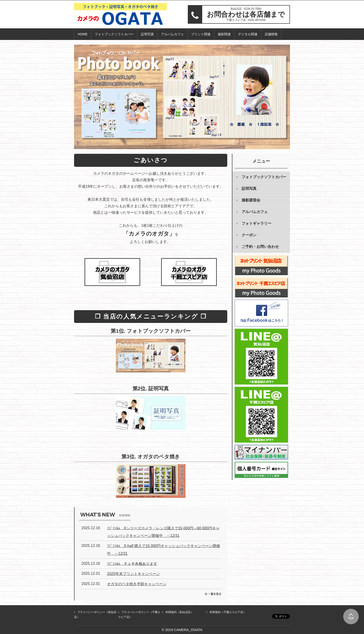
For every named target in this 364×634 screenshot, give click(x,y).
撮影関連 (224, 34)
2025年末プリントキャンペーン (133, 574)
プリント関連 (201, 34)
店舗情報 (271, 34)
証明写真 (147, 34)
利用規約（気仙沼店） (179, 612)
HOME (83, 34)
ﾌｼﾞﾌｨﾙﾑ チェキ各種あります (132, 563)
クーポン (249, 235)
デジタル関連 (248, 34)
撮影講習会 (251, 200)
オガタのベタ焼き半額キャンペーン (137, 584)
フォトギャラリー (257, 223)
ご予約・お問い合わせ (260, 247)
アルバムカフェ (172, 34)
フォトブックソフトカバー (114, 34)
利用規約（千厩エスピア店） (228, 612)
